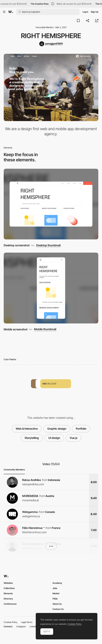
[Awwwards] (11, 12)
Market (56, 593)
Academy (57, 583)
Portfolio (81, 429)
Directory (8, 599)
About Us (57, 604)
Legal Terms (27, 622)
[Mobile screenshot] (51, 288)
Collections (9, 588)
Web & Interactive (27, 429)
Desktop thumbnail (48, 245)
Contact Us (58, 609)
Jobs (55, 588)
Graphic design (57, 429)
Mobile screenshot (16, 329)
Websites (8, 583)
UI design (54, 438)
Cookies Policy (11, 622)
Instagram (21, 626)
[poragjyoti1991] (51, 44)
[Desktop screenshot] (51, 204)
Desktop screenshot (17, 245)
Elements (8, 593)
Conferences (10, 604)
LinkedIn (34, 626)
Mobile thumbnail (45, 329)
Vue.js (73, 438)
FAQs (55, 599)
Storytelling (32, 438)
